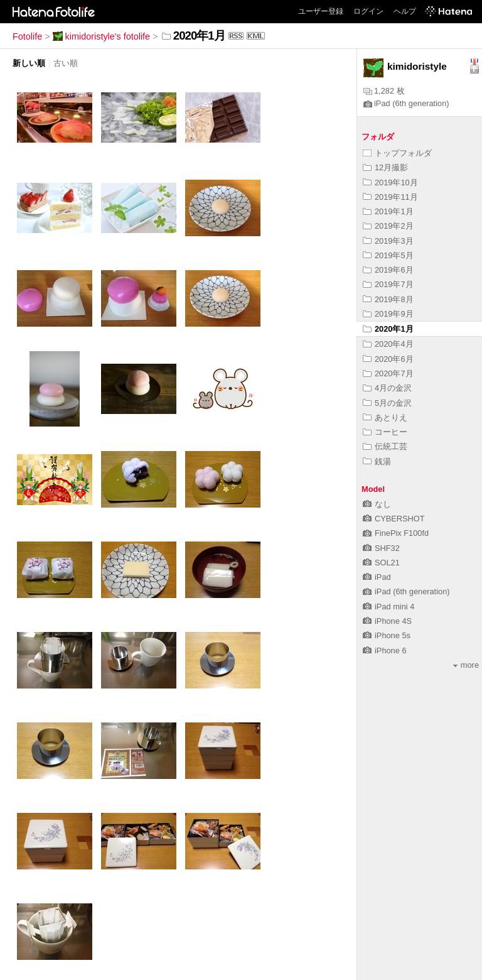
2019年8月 (388, 299)
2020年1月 (388, 329)
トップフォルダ (397, 153)
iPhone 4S (387, 621)
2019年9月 (388, 314)
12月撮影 (385, 167)
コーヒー (385, 432)
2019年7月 (388, 284)
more (466, 665)
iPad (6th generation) (406, 103)
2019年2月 (388, 226)
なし (377, 504)
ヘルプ (405, 11)
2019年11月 (390, 197)
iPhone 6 (385, 651)
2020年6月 (388, 359)
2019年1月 (388, 211)
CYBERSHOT (394, 519)
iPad (377, 577)
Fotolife (27, 36)
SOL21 (381, 563)
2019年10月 (390, 182)
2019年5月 (388, 255)
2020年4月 (388, 344)
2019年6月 (388, 270)
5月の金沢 (387, 403)
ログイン (368, 11)
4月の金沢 (387, 388)
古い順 (66, 63)
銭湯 (377, 461)
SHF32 (381, 548)
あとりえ (385, 417)
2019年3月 (388, 241)
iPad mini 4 (388, 607)
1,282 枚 (384, 91)
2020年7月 (388, 373)
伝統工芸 (385, 446)
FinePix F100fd (396, 533)
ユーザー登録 (321, 11)
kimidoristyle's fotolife (102, 36)
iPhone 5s (387, 635)
